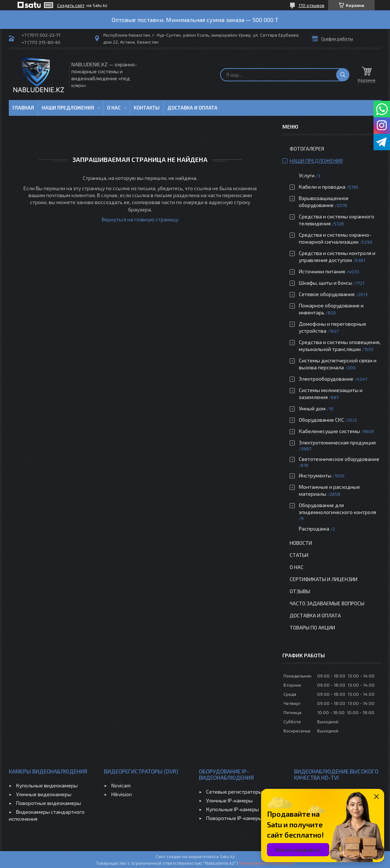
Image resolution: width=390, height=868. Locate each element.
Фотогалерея (307, 149)
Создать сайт (71, 5)
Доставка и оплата (192, 108)
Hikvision (122, 794)
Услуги (307, 175)
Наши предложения (68, 108)
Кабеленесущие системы (329, 431)
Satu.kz (227, 856)
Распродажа (314, 529)
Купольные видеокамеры (47, 785)
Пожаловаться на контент (267, 863)
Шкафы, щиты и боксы (326, 283)
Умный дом (312, 408)
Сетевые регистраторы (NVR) (241, 792)
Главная (23, 108)
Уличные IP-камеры (229, 800)
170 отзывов (311, 5)
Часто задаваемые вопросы (327, 603)
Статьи (299, 555)
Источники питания (322, 271)
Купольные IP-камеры (233, 809)
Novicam (121, 785)
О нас (114, 108)
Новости (301, 543)
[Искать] (343, 75)
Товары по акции (312, 627)
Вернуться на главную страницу (140, 219)
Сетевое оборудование (327, 294)
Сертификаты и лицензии (324, 579)
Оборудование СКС (322, 420)
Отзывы (300, 591)
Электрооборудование (326, 379)
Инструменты (315, 475)
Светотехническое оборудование (339, 459)
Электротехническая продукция (337, 442)
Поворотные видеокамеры (49, 803)
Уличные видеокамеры (44, 794)
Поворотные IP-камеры (234, 818)
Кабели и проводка (322, 187)
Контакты (147, 108)
